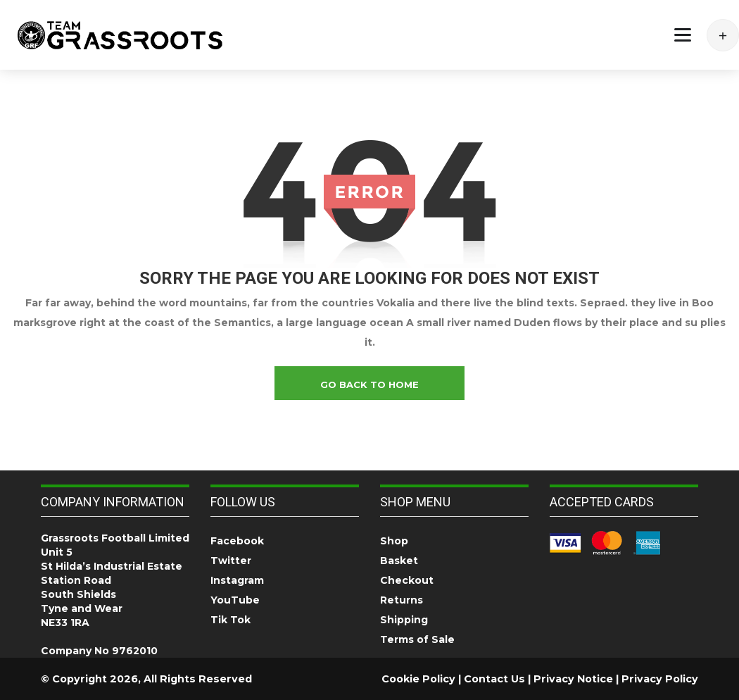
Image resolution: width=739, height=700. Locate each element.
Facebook (237, 541)
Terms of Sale (417, 639)
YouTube (235, 600)
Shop (394, 541)
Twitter (231, 561)
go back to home (369, 385)
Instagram (237, 580)
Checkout (407, 580)
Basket (399, 561)
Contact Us (494, 679)
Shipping (404, 620)
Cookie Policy (418, 679)
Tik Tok (230, 620)
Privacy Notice (573, 679)
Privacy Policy (660, 679)
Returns (402, 600)
